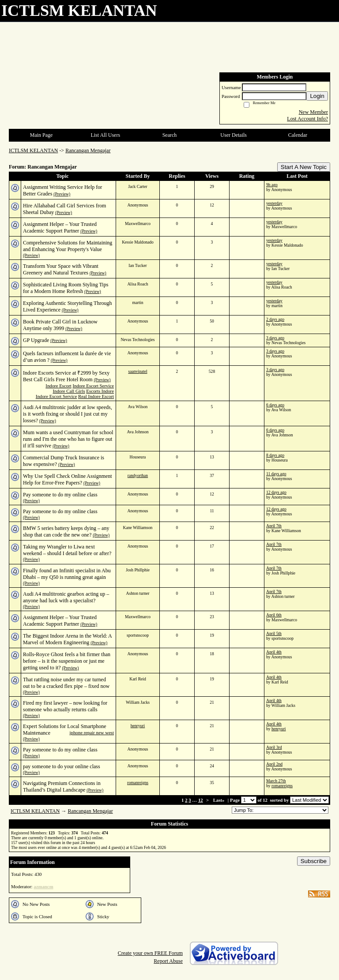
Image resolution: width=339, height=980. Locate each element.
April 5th (274, 633)
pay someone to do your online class (62, 766)
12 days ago (276, 492)
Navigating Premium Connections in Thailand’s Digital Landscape (62, 787)
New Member (313, 112)
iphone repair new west (92, 732)
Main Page (41, 135)
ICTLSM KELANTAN (33, 150)
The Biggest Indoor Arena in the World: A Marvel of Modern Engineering (67, 639)
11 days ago (276, 474)
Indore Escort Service (93, 386)
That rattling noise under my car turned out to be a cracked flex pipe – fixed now (66, 683)
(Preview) (62, 194)
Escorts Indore (100, 391)
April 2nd (274, 764)
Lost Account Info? (307, 119)
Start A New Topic (304, 167)
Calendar (298, 135)
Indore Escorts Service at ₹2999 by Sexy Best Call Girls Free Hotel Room (66, 376)
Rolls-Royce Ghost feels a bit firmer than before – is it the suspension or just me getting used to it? (67, 661)
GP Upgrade (36, 340)
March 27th (276, 781)
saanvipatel (137, 371)
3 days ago (275, 338)
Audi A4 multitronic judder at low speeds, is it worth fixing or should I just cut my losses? (68, 414)
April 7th (274, 526)
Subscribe (314, 861)
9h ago (272, 185)
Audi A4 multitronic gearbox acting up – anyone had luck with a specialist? (66, 597)
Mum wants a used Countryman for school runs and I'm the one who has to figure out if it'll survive (68, 439)
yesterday (274, 203)
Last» (220, 800)
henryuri (138, 726)
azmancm (43, 886)
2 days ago (275, 319)
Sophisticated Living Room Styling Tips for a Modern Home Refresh (66, 288)
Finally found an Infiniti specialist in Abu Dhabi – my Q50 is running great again (67, 574)
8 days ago (275, 455)
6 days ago (275, 405)
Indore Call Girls (69, 391)
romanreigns (138, 783)
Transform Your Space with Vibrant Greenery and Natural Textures (61, 269)
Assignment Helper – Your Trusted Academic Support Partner (60, 227)
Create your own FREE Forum (150, 953)
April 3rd (274, 747)
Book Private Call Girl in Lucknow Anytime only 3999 (60, 325)
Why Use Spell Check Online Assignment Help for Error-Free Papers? (68, 479)
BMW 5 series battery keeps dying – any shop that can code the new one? (66, 531)
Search (170, 135)
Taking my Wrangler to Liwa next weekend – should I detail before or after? (67, 550)
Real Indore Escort (96, 396)
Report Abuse (168, 961)
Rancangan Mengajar (88, 150)
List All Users (105, 135)
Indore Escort (58, 386)
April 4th (274, 652)
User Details (234, 135)
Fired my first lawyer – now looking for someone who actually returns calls (65, 706)
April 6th (274, 615)
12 (201, 800)
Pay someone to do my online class (60, 495)
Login (317, 96)
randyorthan (138, 475)
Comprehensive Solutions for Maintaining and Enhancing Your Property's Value (68, 246)
